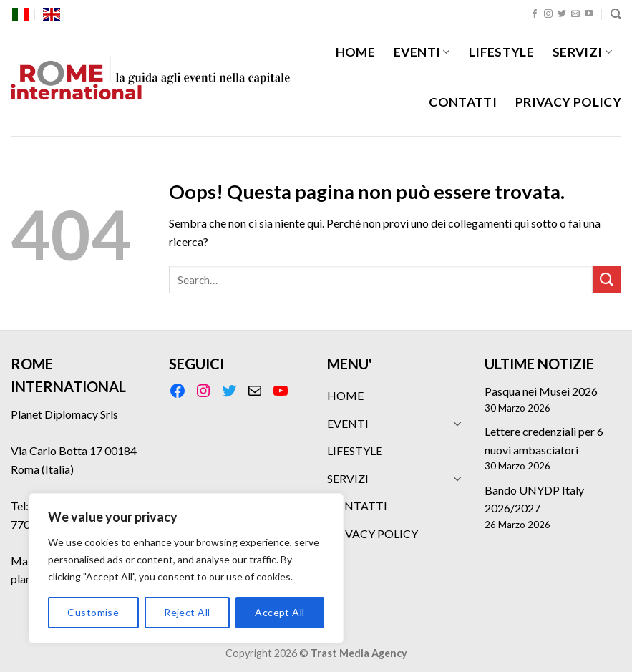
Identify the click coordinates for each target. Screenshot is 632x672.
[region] (186, 568)
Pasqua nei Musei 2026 (541, 391)
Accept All (279, 612)
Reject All (187, 612)
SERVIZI (582, 52)
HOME (355, 52)
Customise (93, 612)
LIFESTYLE (501, 52)
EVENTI (422, 52)
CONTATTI (463, 102)
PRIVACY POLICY (568, 102)
